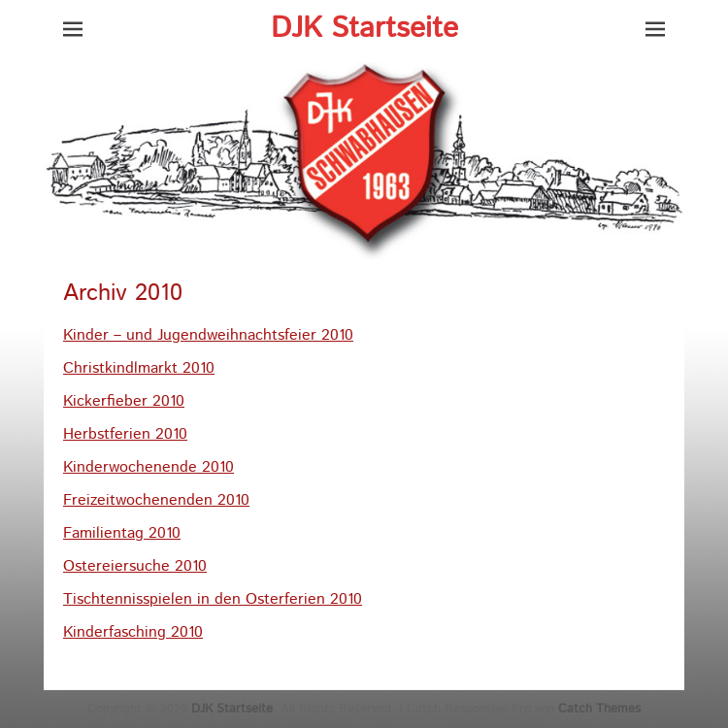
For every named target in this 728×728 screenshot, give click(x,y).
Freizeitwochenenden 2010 (156, 500)
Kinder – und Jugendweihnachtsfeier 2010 (208, 335)
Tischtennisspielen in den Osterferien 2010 (213, 599)
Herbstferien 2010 (125, 434)
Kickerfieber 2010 (124, 401)
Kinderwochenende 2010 (149, 467)
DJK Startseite (364, 29)
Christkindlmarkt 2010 (139, 368)
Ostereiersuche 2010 (135, 566)
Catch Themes (599, 709)
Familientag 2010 (122, 533)
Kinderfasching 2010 (133, 632)
